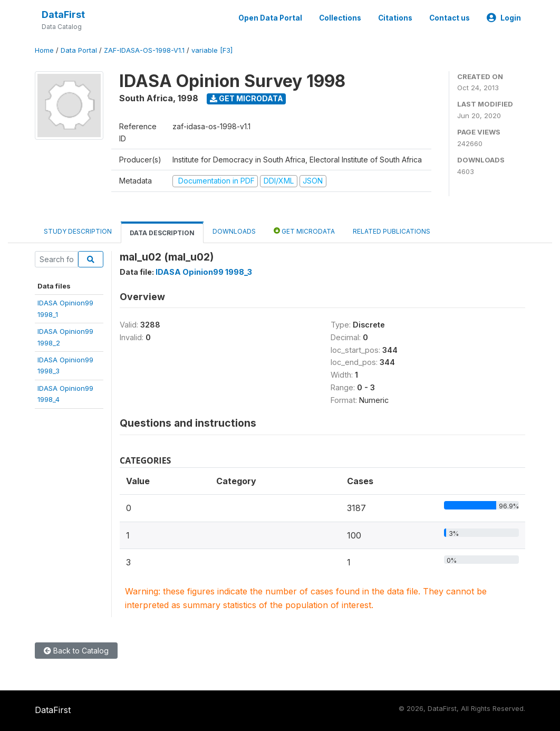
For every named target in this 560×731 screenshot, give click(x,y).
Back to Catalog (76, 651)
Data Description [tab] (162, 233)
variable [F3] (212, 50)
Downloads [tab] (234, 231)
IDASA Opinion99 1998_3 (204, 272)
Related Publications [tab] (392, 231)
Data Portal (79, 50)
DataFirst (63, 15)
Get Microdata (247, 98)
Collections (340, 18)
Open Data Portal (270, 18)
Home (44, 50)
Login (504, 18)
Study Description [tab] (78, 231)
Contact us (450, 18)
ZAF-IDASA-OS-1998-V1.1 (144, 50)
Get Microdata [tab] (304, 231)
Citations (395, 18)
